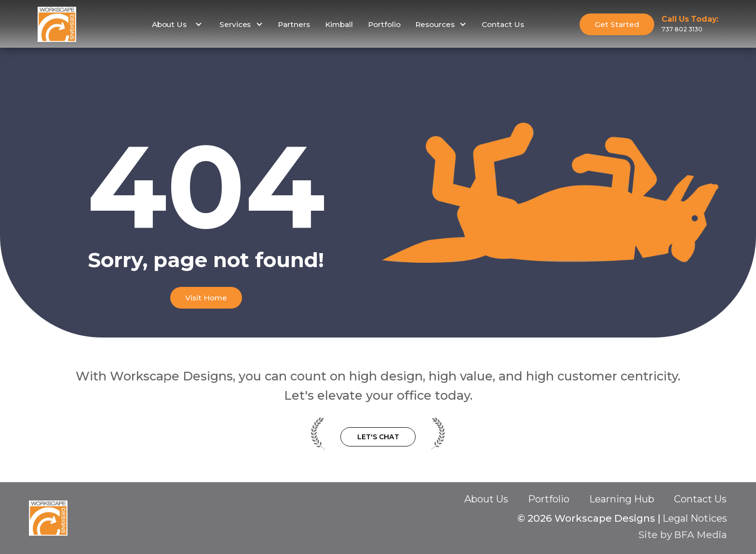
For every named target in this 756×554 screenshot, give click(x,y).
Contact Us (503, 24)
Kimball (339, 24)
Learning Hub (622, 499)
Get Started (617, 24)
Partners (294, 24)
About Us (486, 499)
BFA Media (701, 534)
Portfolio (384, 24)
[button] (176, 25)
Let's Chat (378, 437)
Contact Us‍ (700, 500)
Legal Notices (695, 518)
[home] (57, 24)
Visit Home (206, 298)
